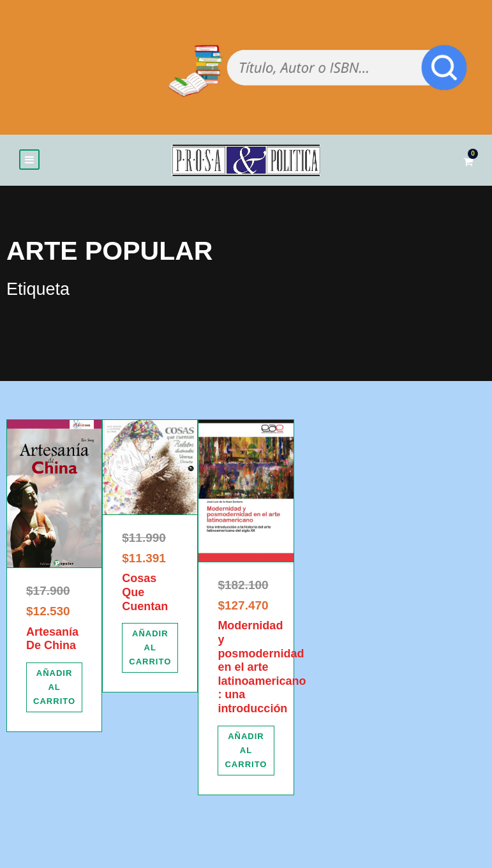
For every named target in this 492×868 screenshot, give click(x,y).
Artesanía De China (52, 641)
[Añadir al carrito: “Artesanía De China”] (54, 689)
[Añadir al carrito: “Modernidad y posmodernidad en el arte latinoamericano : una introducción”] (246, 752)
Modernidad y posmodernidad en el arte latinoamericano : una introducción (262, 670)
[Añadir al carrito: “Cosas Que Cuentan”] (150, 650)
